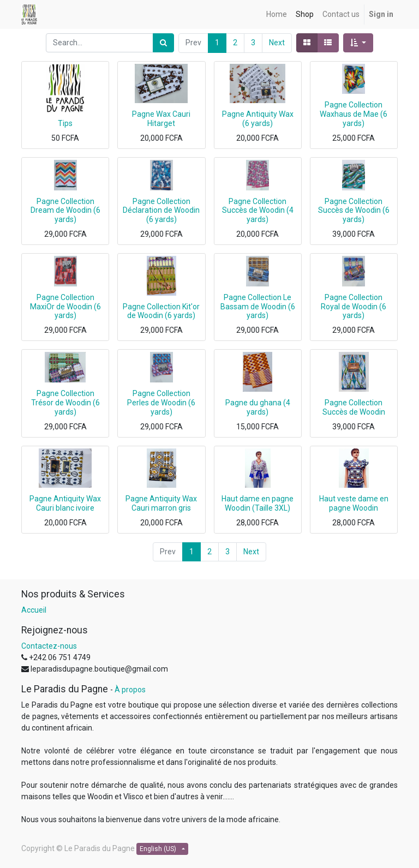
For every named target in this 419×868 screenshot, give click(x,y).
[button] (358, 43)
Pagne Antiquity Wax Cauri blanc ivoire (65, 503)
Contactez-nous (49, 646)
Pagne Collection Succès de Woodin (354, 407)
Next (277, 43)
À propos (130, 690)
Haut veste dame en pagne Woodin (354, 503)
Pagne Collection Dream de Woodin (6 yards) (65, 211)
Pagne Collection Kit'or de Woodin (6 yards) (161, 311)
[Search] (163, 43)
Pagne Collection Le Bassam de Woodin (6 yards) (258, 307)
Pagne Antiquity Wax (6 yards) (258, 119)
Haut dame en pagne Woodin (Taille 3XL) (258, 503)
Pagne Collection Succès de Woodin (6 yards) (354, 211)
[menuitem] (277, 14)
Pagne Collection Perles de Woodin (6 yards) (161, 403)
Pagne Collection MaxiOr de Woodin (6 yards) (65, 307)
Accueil (34, 610)
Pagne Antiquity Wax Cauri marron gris (161, 503)
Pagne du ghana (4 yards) (258, 407)
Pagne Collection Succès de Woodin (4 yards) (258, 211)
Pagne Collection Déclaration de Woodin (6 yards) (161, 211)
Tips (65, 123)
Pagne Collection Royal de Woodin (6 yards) (354, 307)
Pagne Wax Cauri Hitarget (161, 119)
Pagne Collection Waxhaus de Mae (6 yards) (354, 114)
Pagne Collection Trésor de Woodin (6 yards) (65, 403)
